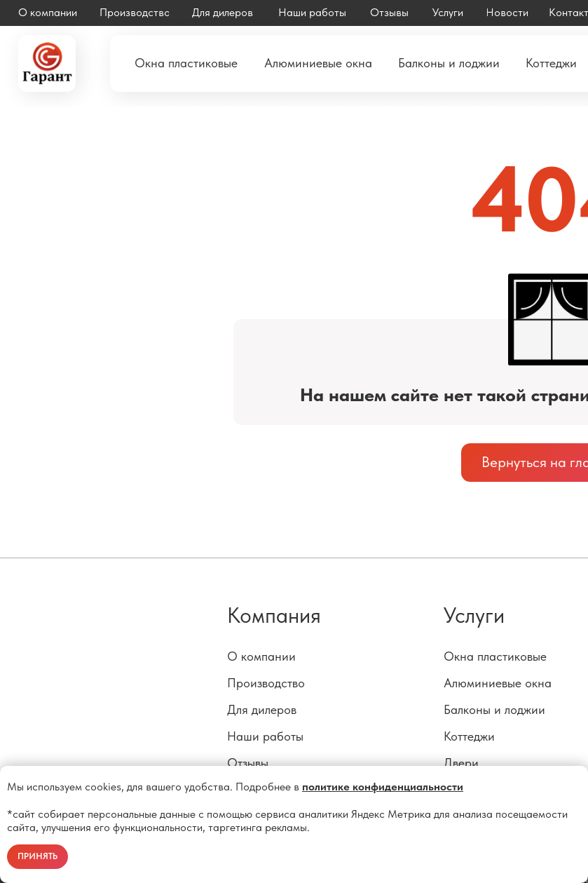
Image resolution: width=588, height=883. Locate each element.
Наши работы (265, 736)
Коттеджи (469, 736)
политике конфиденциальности (383, 787)
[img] (47, 63)
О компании (261, 656)
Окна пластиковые (495, 656)
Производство (266, 683)
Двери (461, 763)
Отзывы (248, 763)
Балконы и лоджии (494, 710)
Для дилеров (262, 710)
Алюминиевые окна (498, 683)
